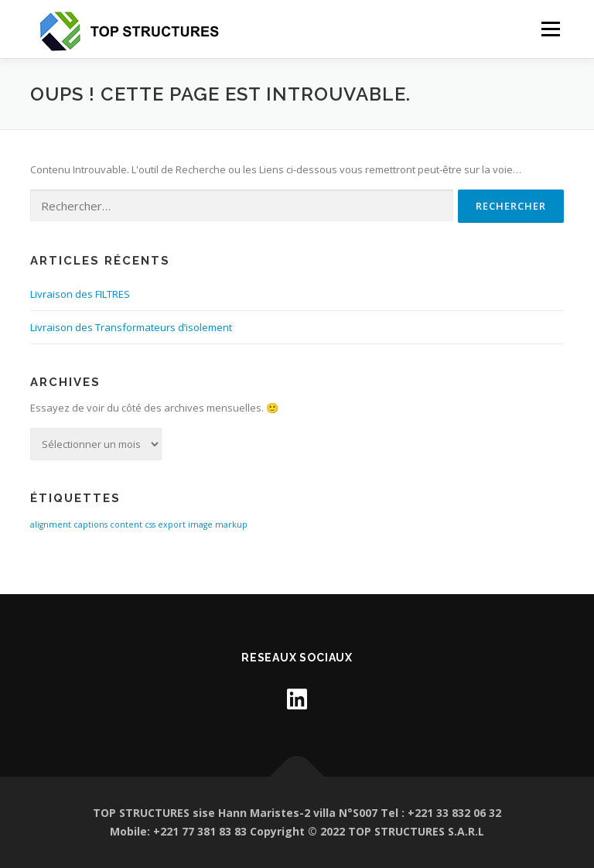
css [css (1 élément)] (150, 525)
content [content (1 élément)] (126, 525)
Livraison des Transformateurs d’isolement (131, 327)
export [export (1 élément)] (172, 525)
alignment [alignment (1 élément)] (51, 525)
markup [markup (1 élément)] (231, 525)
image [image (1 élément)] (200, 525)
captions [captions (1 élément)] (90, 525)
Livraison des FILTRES (80, 294)
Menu (550, 29)
